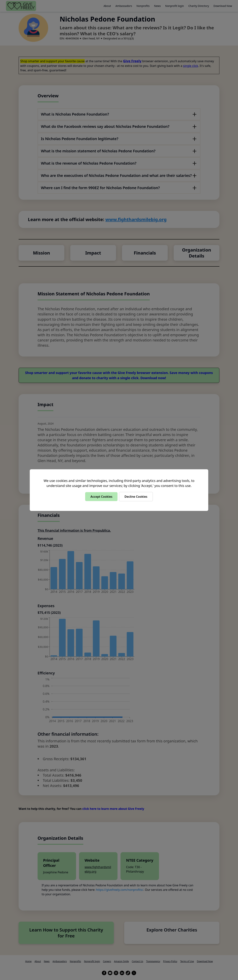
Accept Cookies (101, 497)
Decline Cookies (136, 497)
